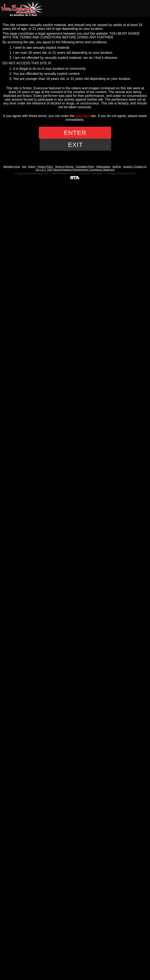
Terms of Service (64, 167)
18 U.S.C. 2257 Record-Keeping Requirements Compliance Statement (75, 170)
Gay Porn (83, 116)
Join (24, 167)
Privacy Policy (45, 167)
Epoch (32, 167)
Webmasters (103, 167)
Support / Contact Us (135, 167)
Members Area (12, 167)
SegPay (117, 167)
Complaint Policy (85, 167)
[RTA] (75, 178)
